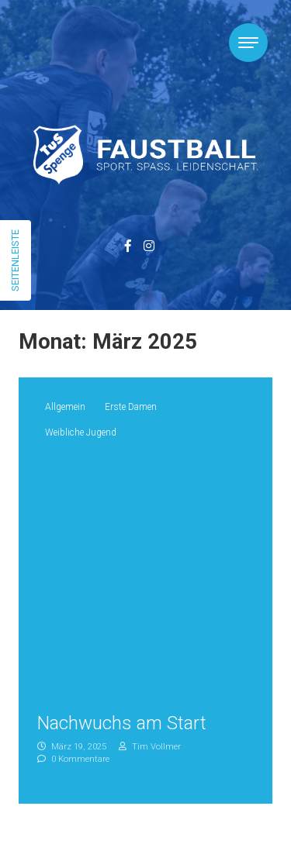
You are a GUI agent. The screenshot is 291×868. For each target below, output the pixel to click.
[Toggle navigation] (248, 43)
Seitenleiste (15, 260)
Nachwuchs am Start (122, 723)
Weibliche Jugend (81, 432)
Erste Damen (131, 407)
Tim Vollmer (150, 747)
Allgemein (65, 407)
